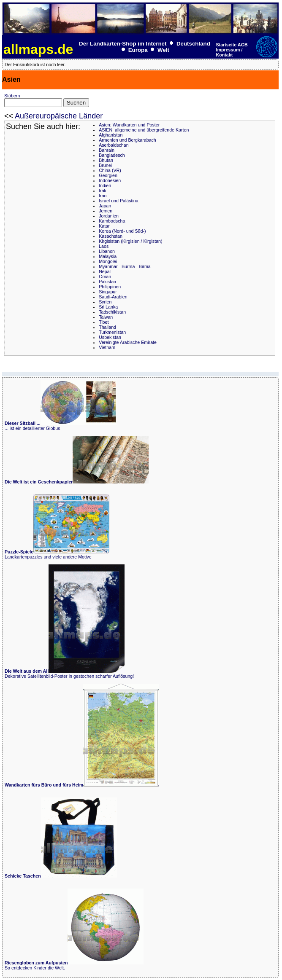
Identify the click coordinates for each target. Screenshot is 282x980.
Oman (105, 277)
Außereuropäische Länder (59, 116)
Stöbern (12, 96)
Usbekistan (110, 337)
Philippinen (110, 287)
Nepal (105, 271)
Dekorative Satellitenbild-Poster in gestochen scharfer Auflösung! (69, 674)
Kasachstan (111, 236)
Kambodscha (112, 221)
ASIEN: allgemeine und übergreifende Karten (144, 130)
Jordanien (109, 216)
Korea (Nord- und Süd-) (122, 231)
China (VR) (110, 170)
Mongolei (108, 261)
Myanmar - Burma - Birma (125, 266)
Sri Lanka (108, 307)
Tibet (104, 322)
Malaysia (108, 256)
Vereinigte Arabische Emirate (128, 342)
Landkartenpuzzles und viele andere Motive (57, 554)
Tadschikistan (112, 312)
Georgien (108, 175)
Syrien (105, 302)
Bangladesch (112, 155)
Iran (103, 196)
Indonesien (110, 180)
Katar (104, 226)
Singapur (108, 292)
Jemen (106, 211)
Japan (105, 206)
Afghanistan (111, 135)
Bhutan (106, 160)
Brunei (105, 165)
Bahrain (107, 150)
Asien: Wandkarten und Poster (129, 125)
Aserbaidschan (114, 145)
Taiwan (106, 317)
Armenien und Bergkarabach (127, 140)
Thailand (107, 327)
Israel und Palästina (119, 201)
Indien (105, 185)
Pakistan (107, 282)
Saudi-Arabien (113, 297)
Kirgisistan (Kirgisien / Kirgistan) (130, 241)
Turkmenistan (112, 332)
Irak (103, 191)
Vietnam (107, 347)
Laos (104, 246)
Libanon (107, 251)
